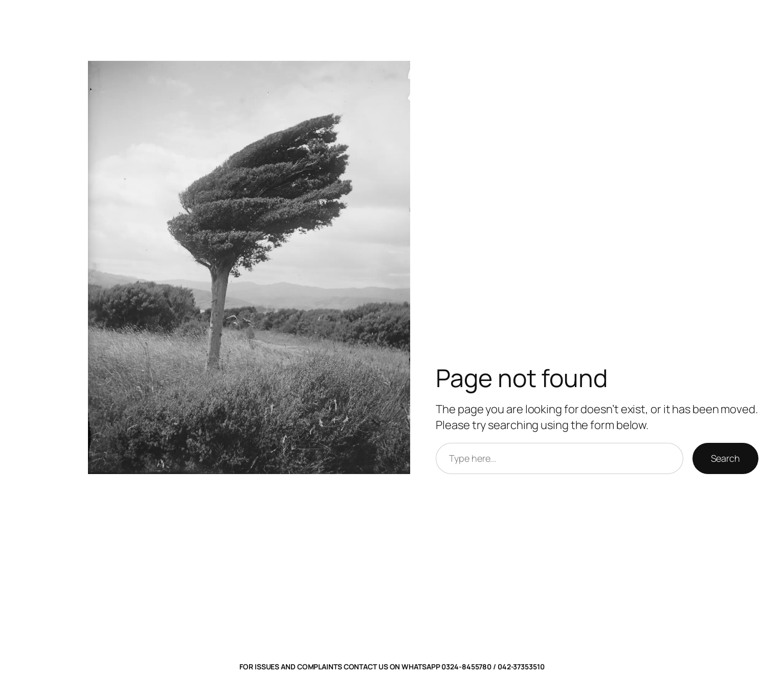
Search (725, 458)
